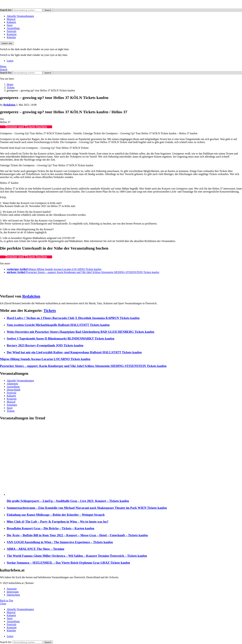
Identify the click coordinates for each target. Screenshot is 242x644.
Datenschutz (13, 595)
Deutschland (13, 390)
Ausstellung (13, 28)
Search (48, 10)
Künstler (11, 37)
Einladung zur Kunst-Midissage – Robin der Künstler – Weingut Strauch (56, 515)
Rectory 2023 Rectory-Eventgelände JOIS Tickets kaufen (45, 345)
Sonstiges (12, 405)
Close (3, 604)
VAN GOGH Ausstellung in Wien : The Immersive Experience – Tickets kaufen (60, 542)
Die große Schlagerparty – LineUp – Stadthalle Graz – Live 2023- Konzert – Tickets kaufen (68, 501)
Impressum (13, 592)
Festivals (12, 31)
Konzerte (12, 34)
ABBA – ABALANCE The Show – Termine (36, 549)
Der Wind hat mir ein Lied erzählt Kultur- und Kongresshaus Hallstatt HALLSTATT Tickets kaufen (74, 352)
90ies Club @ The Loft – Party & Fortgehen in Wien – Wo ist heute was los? (58, 522)
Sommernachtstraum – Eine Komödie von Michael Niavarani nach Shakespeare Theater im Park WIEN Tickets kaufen (87, 508)
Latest (10, 61)
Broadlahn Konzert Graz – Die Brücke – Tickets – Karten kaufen (51, 528)
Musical (11, 19)
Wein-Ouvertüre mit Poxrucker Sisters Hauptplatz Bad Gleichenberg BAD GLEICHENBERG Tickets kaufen (80, 332)
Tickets (50, 310)
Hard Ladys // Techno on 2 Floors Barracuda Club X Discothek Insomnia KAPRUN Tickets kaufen (73, 318)
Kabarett (11, 22)
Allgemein (12, 384)
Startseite (12, 589)
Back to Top (7, 601)
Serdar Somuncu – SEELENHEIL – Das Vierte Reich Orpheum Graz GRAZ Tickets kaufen (68, 563)
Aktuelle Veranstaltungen (20, 16)
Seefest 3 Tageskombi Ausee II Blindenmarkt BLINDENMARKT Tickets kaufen (61, 338)
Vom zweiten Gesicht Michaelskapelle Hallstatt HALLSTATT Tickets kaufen (58, 325)
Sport (10, 25)
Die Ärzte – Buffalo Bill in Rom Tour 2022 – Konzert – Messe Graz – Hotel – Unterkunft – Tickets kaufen (77, 535)
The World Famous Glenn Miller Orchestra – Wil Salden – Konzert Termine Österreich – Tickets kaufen (77, 556)
